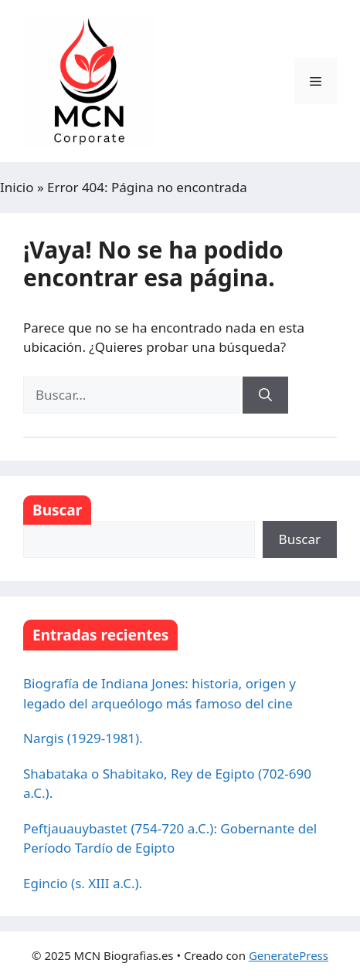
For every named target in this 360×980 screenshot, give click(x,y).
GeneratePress (289, 955)
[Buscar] (265, 395)
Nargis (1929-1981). (83, 738)
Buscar (57, 510)
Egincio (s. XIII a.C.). (83, 883)
